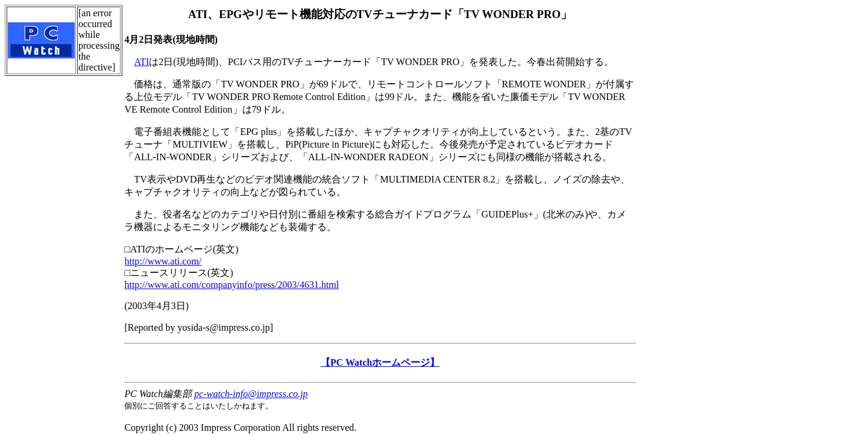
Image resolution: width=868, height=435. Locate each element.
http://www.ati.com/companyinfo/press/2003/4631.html (231, 285)
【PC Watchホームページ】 (380, 362)
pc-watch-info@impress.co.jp (251, 394)
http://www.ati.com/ (163, 261)
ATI (141, 62)
